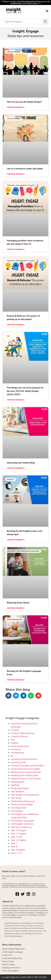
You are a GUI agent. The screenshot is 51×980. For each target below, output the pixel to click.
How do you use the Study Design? (24, 102)
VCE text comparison (22, 827)
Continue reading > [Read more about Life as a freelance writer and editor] (16, 174)
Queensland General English (26, 769)
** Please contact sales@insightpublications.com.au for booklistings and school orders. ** (26, 2)
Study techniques (20, 788)
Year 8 (14, 847)
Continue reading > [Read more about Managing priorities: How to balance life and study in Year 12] (16, 249)
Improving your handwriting (21, 463)
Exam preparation (20, 746)
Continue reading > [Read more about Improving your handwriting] (16, 468)
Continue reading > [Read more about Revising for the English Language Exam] (16, 680)
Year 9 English (18, 850)
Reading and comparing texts (26, 772)
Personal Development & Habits (27, 766)
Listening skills (18, 762)
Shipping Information (11, 968)
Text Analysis (17, 791)
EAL (13, 740)
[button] (8, 696)
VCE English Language (22, 821)
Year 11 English (19, 834)
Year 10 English (19, 830)
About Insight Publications (14, 949)
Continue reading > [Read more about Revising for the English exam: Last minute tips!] (16, 540)
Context (15, 730)
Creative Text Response (23, 733)
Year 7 (14, 843)
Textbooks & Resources (23, 801)
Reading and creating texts (25, 775)
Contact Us (7, 955)
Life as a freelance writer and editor (25, 169)
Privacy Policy (8, 961)
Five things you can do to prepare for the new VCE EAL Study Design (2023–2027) (25, 391)
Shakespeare (18, 782)
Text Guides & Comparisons (25, 795)
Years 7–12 (16, 853)
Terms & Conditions (11, 971)
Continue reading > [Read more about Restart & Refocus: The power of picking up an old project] (16, 325)
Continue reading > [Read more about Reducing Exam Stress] (16, 608)
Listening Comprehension (24, 759)
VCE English (17, 811)
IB (12, 756)
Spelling (15, 785)
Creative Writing (19, 736)
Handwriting (17, 753)
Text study (16, 798)
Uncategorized (18, 808)
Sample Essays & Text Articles (26, 779)
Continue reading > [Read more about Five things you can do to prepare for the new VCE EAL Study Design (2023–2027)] (16, 400)
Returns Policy (8, 964)
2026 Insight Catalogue (13, 952)
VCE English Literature (22, 824)
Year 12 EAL (17, 837)
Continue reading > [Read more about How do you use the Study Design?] (16, 107)
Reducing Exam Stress (18, 603)
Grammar (16, 749)
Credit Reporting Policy (12, 958)
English (15, 743)
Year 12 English (19, 840)
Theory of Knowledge (22, 804)
